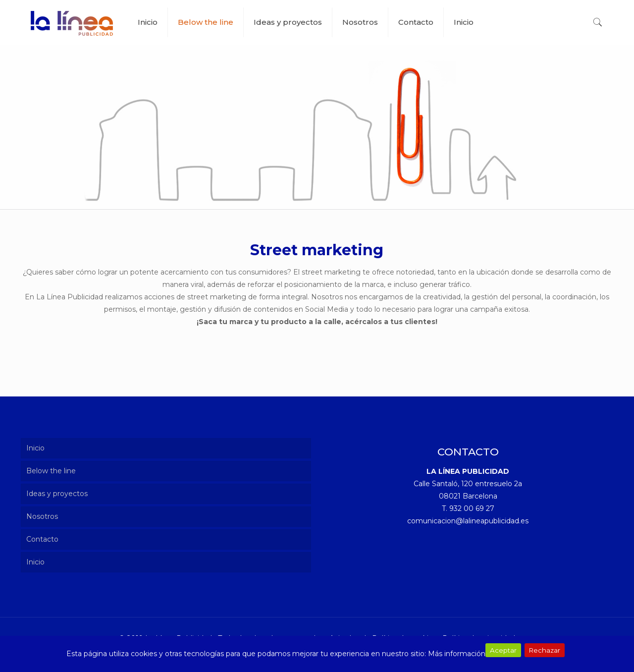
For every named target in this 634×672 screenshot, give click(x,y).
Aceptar (503, 650)
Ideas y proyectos (57, 494)
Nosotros (42, 516)
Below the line (51, 471)
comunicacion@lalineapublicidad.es (468, 521)
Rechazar (545, 650)
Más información (457, 654)
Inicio (35, 448)
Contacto (42, 539)
